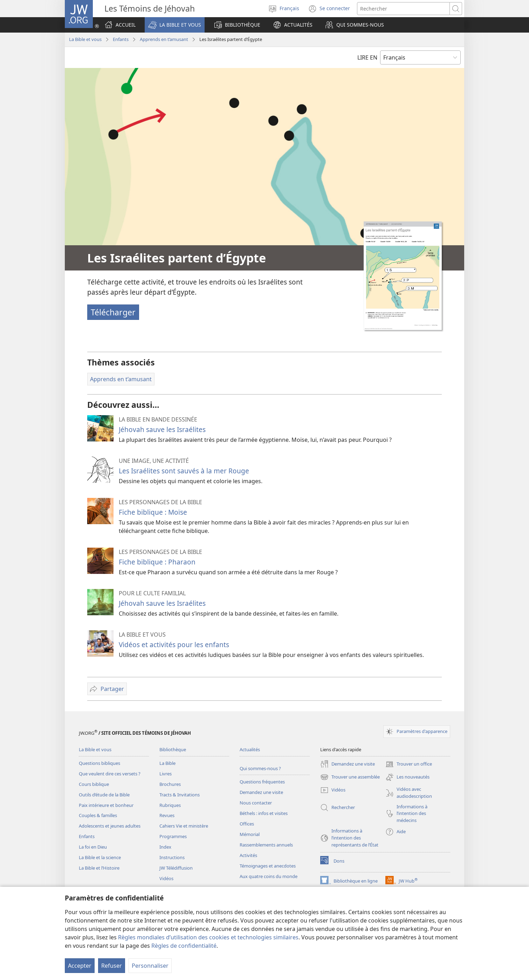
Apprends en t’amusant (164, 39)
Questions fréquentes (262, 782)
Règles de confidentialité (184, 946)
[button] (175, 25)
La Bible (167, 763)
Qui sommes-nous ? (260, 768)
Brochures (170, 784)
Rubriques (170, 805)
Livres (166, 774)
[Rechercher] (403, 9)
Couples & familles (98, 815)
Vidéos (166, 878)
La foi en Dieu (93, 847)
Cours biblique (94, 784)
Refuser (112, 966)
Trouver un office (409, 764)
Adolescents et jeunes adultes (110, 826)
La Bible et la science (100, 857)
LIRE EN (367, 57)
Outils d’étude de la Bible (104, 795)
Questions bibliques (99, 763)
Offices (247, 824)
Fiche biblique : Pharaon (157, 562)
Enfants (121, 39)
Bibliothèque (173, 749)
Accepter (80, 966)
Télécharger (113, 312)
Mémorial (250, 834)
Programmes (173, 836)
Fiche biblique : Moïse (153, 512)
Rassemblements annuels (266, 845)
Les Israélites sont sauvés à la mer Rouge (184, 471)
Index (165, 847)
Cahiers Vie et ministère (184, 826)
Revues (167, 815)
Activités (248, 855)
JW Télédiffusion (176, 868)
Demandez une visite (261, 792)
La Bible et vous (85, 39)
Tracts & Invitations (180, 795)
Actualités (250, 749)
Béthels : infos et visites (264, 813)
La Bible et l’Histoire (99, 868)
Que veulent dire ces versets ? (110, 774)
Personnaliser (150, 966)
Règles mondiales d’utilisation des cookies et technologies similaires (208, 937)
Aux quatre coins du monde (269, 876)
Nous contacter (256, 803)
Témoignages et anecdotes (268, 866)
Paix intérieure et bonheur (106, 805)
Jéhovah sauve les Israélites (162, 429)
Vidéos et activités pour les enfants (174, 645)
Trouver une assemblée (350, 777)
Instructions (172, 857)
